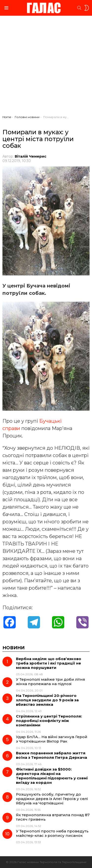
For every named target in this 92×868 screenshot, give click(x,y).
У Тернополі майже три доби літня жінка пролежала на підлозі (51, 682)
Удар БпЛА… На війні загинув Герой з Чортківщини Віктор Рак (52, 739)
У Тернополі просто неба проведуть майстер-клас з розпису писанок (52, 833)
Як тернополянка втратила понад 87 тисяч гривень (53, 817)
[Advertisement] (46, 67)
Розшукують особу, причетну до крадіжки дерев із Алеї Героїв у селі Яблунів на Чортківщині (52, 799)
